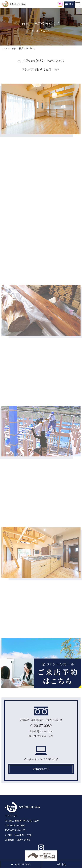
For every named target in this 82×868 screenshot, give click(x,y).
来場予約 (61, 864)
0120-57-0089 (41, 726)
